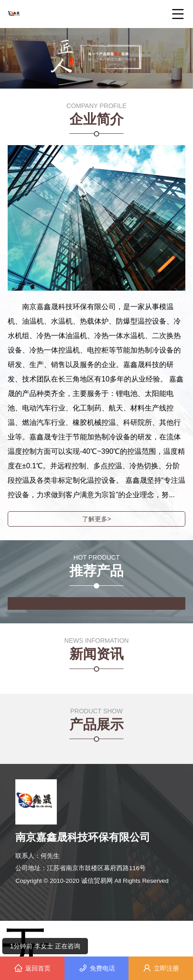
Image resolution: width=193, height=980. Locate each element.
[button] (93, 71)
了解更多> (96, 519)
